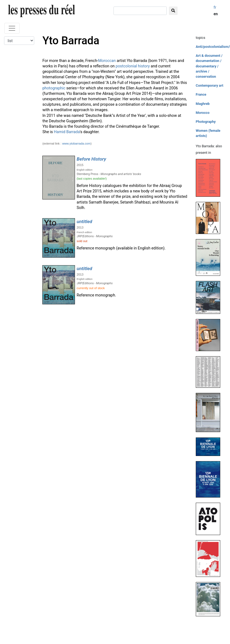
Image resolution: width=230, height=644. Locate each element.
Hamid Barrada (67, 132)
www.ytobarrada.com (76, 143)
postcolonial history (133, 66)
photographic (54, 88)
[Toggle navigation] (12, 28)
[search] (140, 11)
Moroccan (107, 61)
